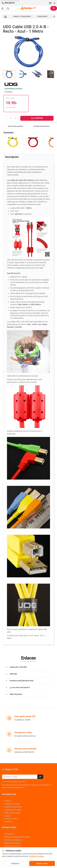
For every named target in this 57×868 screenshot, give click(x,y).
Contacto (8, 801)
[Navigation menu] (3, 8)
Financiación (9, 834)
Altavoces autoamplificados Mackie (17, 837)
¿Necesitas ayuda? (16, 126)
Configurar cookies (11, 819)
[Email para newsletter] (20, 777)
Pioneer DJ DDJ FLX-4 (13, 846)
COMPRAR (37, 118)
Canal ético (8, 822)
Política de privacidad (12, 813)
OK (40, 777)
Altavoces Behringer (12, 852)
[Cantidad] (11, 118)
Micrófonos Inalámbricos (14, 840)
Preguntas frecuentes (12, 804)
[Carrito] (54, 8)
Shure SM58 (9, 849)
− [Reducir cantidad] (6, 118)
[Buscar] (8, 8)
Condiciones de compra (13, 810)
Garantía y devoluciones (13, 807)
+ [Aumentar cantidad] (16, 118)
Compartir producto (41, 126)
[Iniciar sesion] (54, 3)
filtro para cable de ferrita (27, 379)
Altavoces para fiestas (13, 843)
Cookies (7, 816)
